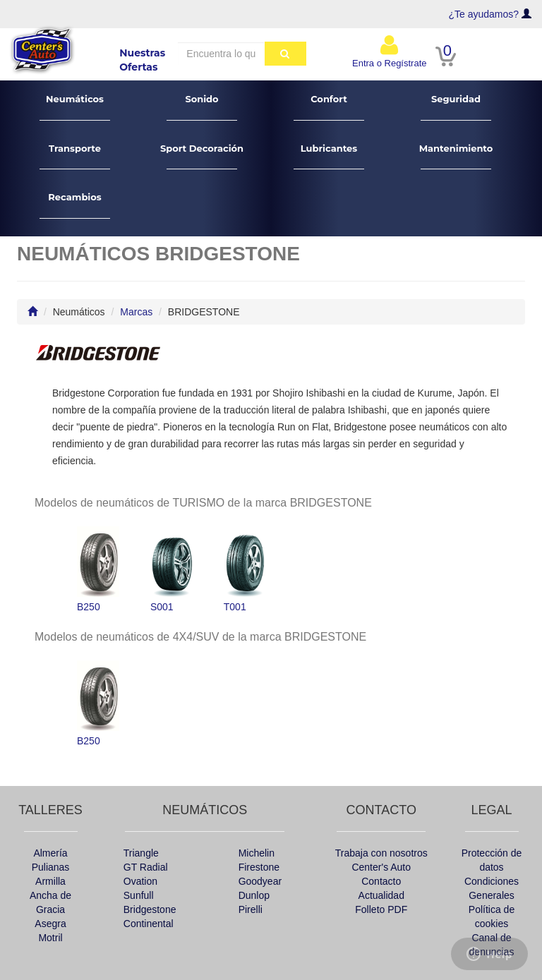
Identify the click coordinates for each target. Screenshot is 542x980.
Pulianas (51, 867)
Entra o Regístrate (390, 51)
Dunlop (254, 895)
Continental (149, 924)
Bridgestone (150, 909)
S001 (171, 569)
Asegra (50, 924)
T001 (245, 569)
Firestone (259, 867)
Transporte (75, 156)
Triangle (141, 853)
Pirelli (251, 909)
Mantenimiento (456, 156)
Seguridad (456, 107)
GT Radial (146, 867)
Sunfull (139, 895)
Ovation (140, 881)
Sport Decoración (202, 156)
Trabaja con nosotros (381, 853)
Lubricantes (329, 156)
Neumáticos (75, 107)
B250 (98, 569)
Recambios (75, 205)
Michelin (257, 853)
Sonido (202, 107)
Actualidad (381, 895)
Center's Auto (381, 867)
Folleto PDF (381, 909)
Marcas (136, 312)
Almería (50, 853)
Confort (329, 107)
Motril (50, 938)
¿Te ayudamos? (484, 14)
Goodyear (260, 881)
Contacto (381, 881)
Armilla (50, 881)
